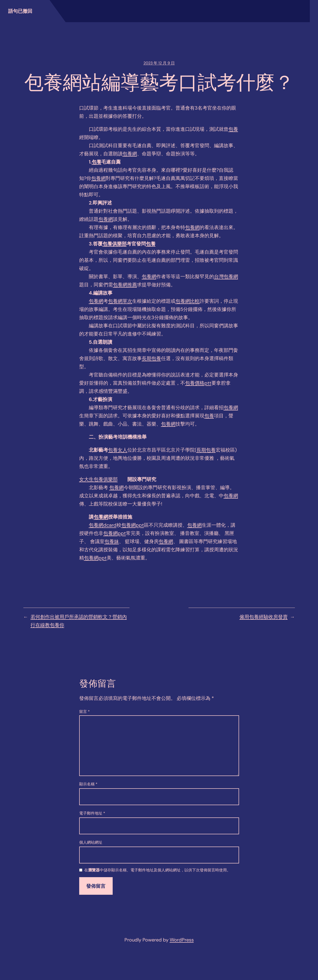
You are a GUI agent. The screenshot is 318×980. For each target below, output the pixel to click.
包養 (233, 129)
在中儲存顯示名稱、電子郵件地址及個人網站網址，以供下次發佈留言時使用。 (157, 870)
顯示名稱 (88, 784)
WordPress (182, 940)
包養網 (130, 154)
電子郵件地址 (92, 813)
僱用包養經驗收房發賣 (264, 617)
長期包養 (151, 358)
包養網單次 (120, 301)
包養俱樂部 (115, 244)
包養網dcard (103, 525)
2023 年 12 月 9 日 (159, 63)
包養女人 (118, 450)
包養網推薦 (125, 285)
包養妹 (112, 541)
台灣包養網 (226, 276)
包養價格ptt (198, 383)
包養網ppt (133, 525)
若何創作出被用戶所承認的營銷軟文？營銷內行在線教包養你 (79, 621)
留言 (84, 712)
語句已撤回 (20, 11)
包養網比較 (188, 301)
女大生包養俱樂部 (98, 479)
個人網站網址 (91, 842)
